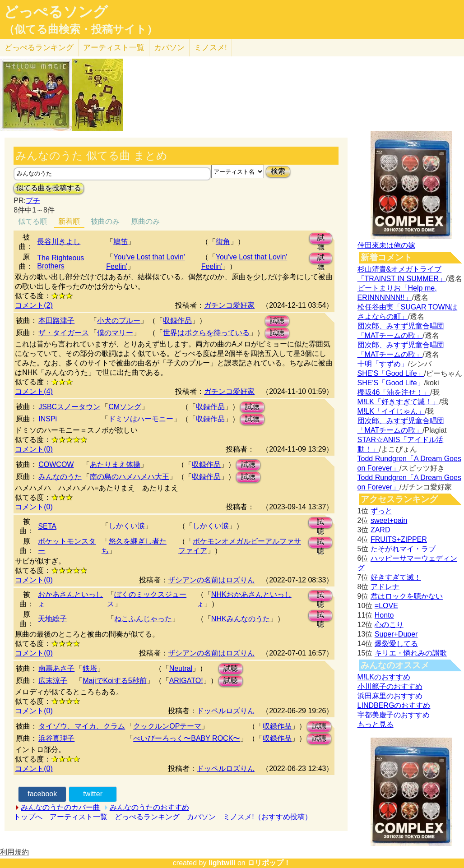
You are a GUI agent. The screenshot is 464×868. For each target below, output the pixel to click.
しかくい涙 (127, 526)
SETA (47, 526)
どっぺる (39, 48)
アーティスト (114, 48)
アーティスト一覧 (79, 817)
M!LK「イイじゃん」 (391, 411)
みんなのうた (60, 477)
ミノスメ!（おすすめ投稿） (267, 817)
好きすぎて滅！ (396, 577)
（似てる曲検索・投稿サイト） (81, 29)
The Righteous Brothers (60, 262)
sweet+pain (389, 520)
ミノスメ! (211, 48)
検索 (278, 171)
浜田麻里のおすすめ (390, 696)
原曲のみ (145, 221)
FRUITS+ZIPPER (399, 539)
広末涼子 (53, 681)
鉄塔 (90, 668)
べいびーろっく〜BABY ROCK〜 (187, 738)
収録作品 (177, 321)
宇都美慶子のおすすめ (394, 715)
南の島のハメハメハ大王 (130, 477)
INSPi (48, 419)
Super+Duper (396, 634)
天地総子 (52, 619)
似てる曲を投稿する (49, 188)
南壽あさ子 (56, 668)
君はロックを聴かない (407, 596)
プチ (33, 201)
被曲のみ (105, 221)
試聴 (321, 239)
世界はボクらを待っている (206, 333)
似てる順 (32, 221)
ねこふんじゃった (143, 619)
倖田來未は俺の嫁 (386, 245)
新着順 (69, 221)
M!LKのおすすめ (384, 677)
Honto (384, 615)
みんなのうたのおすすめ (149, 807)
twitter (93, 794)
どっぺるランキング (147, 817)
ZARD (380, 530)
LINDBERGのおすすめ (394, 705)
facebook (42, 794)
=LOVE (386, 606)
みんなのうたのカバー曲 (60, 807)
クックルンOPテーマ (167, 726)
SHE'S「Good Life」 (391, 373)
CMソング (125, 407)
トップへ (28, 817)
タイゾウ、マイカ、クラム (82, 726)
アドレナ (385, 587)
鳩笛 (121, 242)
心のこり (389, 625)
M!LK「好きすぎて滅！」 (398, 402)
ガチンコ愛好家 (229, 305)
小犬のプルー (119, 321)
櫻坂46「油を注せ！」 (394, 392)
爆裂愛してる (396, 644)
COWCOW (56, 464)
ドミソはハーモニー (141, 419)
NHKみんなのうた (241, 619)
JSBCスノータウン (69, 407)
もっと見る (376, 724)
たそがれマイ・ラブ (403, 549)
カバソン (169, 48)
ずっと (381, 511)
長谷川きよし (59, 242)
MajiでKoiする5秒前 (114, 681)
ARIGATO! (186, 681)
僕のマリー (115, 333)
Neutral (181, 668)
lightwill (222, 863)
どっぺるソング (56, 12)
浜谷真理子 (56, 738)
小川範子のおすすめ (390, 686)
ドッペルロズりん (226, 711)
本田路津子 (56, 321)
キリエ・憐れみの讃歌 (411, 653)
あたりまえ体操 (115, 464)
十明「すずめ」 (383, 364)
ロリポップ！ (269, 863)
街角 (223, 242)
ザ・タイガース (64, 333)
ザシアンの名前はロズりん (211, 580)
